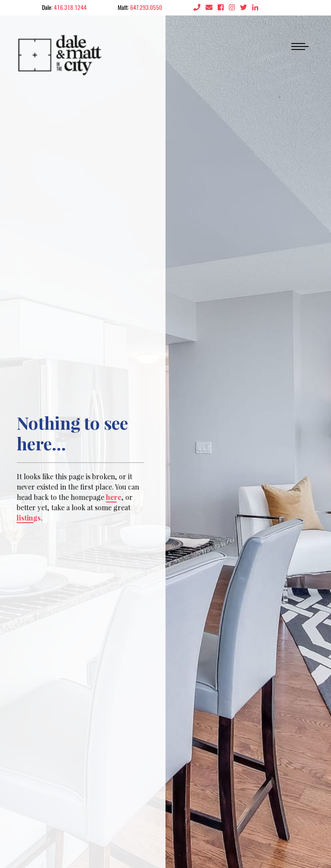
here (113, 497)
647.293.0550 (146, 8)
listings (28, 518)
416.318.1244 (70, 8)
